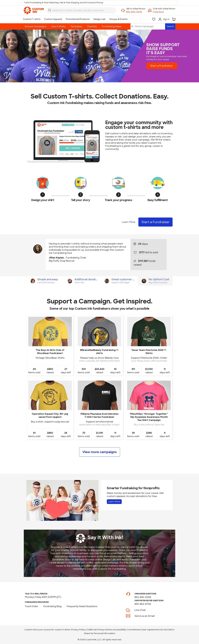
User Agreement (151, 630)
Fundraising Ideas (112, 26)
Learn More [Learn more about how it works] (129, 222)
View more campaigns (100, 452)
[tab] (45, 281)
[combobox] (81, 10)
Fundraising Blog (52, 606)
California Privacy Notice (99, 630)
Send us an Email (144, 616)
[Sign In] (164, 19)
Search (170, 26)
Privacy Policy (78, 630)
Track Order (31, 606)
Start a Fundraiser (162, 66)
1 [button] (97, 80)
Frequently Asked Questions (82, 606)
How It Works (58, 26)
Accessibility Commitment (127, 630)
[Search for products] (79, 11)
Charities (92, 26)
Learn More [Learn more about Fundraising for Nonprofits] (114, 502)
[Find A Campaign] (150, 26)
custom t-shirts (62, 630)
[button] (164, 12)
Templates (76, 26)
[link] (34, 10)
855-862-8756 (143, 604)
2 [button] (102, 80)
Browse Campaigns (36, 26)
